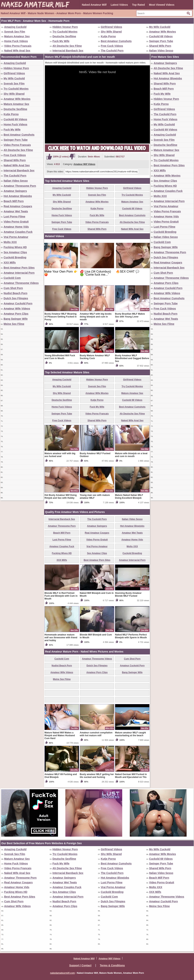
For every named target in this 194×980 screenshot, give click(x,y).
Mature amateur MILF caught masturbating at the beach (130, 734)
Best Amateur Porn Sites (19, 268)
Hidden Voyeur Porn (65, 27)
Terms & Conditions (112, 965)
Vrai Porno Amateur (16, 237)
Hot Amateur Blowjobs (18, 196)
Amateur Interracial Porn (19, 273)
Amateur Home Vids (16, 227)
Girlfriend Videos (111, 27)
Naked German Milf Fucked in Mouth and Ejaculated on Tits (131, 776)
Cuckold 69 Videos (161, 36)
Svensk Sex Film (15, 32)
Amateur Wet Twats (16, 211)
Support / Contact (80, 965)
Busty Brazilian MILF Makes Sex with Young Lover (130, 315)
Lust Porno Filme (14, 216)
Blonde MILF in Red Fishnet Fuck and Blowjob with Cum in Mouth (61, 596)
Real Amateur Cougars (18, 206)
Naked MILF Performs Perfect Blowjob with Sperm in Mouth (131, 636)
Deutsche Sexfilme (64, 36)
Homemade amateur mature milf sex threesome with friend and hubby (61, 638)
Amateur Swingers (15, 191)
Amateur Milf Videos (84, 164)
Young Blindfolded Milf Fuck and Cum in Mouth (60, 357)
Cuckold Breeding (15, 257)
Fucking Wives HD (15, 247)
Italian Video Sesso (161, 51)
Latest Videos (119, 5)
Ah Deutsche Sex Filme (67, 46)
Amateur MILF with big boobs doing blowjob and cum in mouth (96, 317)
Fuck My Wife (61, 41)
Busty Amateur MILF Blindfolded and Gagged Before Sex (132, 358)
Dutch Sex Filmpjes (16, 298)
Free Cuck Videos (112, 46)
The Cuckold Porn (112, 51)
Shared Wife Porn (160, 46)
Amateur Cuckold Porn (18, 303)
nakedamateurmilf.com (62, 973)
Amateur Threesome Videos (21, 283)
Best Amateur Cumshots (116, 41)
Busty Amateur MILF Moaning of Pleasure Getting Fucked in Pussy (61, 317)
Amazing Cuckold (15, 27)
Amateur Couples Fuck (18, 232)
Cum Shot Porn (13, 288)
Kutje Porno (108, 36)
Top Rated (138, 5)
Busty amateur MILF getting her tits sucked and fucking (97, 776)
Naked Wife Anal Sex (17, 51)
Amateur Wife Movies (162, 32)
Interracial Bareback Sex (68, 51)
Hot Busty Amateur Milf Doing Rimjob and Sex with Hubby (61, 497)
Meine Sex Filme (14, 324)
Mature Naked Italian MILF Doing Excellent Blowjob (129, 497)
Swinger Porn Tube (161, 41)
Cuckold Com (12, 278)
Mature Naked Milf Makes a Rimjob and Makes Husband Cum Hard (60, 735)
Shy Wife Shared (111, 32)
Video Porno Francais (18, 46)
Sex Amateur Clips (15, 252)
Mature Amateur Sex (17, 36)
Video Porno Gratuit (16, 222)
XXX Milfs (10, 263)
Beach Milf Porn (14, 201)
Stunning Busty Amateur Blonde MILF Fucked (128, 594)
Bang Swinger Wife (16, 319)
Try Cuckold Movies (65, 32)
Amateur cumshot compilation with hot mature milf (96, 734)
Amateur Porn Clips (16, 314)
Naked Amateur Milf (94, 5)
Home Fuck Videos (16, 41)
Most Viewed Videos (162, 5)
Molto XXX (10, 242)
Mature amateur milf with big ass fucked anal (60, 455)
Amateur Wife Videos (17, 309)
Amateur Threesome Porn (20, 186)
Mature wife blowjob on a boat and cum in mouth (131, 455)
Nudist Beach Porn (15, 293)
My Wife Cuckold (160, 27)
